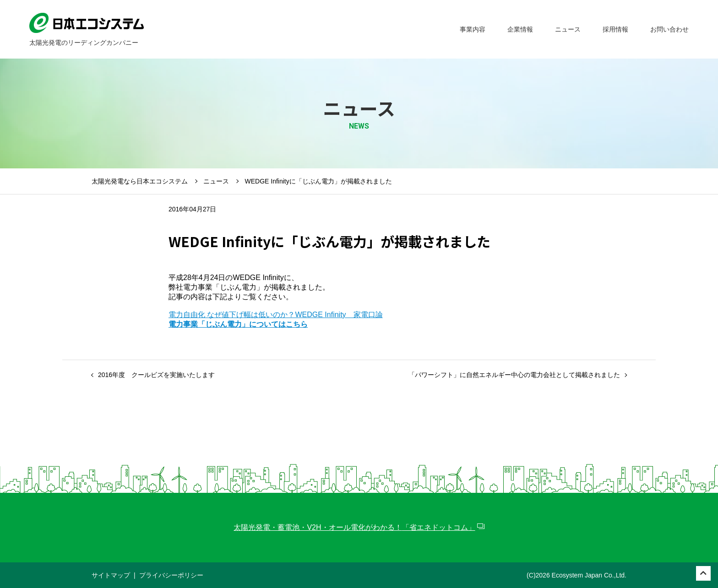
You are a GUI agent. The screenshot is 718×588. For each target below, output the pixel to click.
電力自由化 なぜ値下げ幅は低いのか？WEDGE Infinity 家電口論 (276, 315)
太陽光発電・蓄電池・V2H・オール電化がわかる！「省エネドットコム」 (354, 527)
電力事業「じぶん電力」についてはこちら (238, 324)
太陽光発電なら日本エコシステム (140, 181)
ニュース (216, 181)
